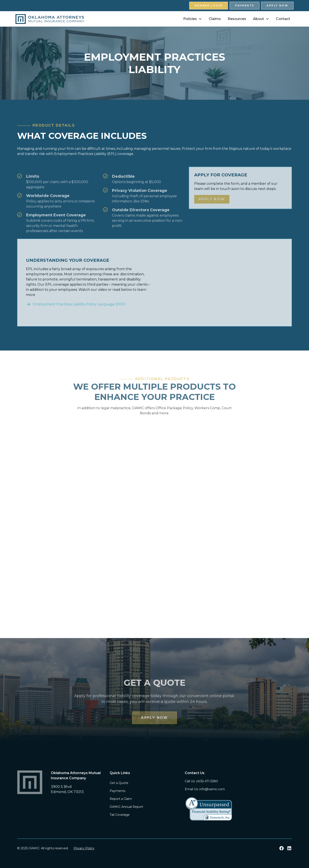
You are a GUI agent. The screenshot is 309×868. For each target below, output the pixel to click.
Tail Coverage (120, 815)
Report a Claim (121, 799)
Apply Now (277, 5)
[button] (193, 19)
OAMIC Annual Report (126, 807)
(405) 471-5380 (207, 781)
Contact (283, 19)
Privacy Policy (84, 848)
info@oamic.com (212, 789)
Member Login (209, 5)
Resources (237, 19)
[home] (50, 19)
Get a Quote (119, 783)
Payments (245, 5)
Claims (215, 19)
